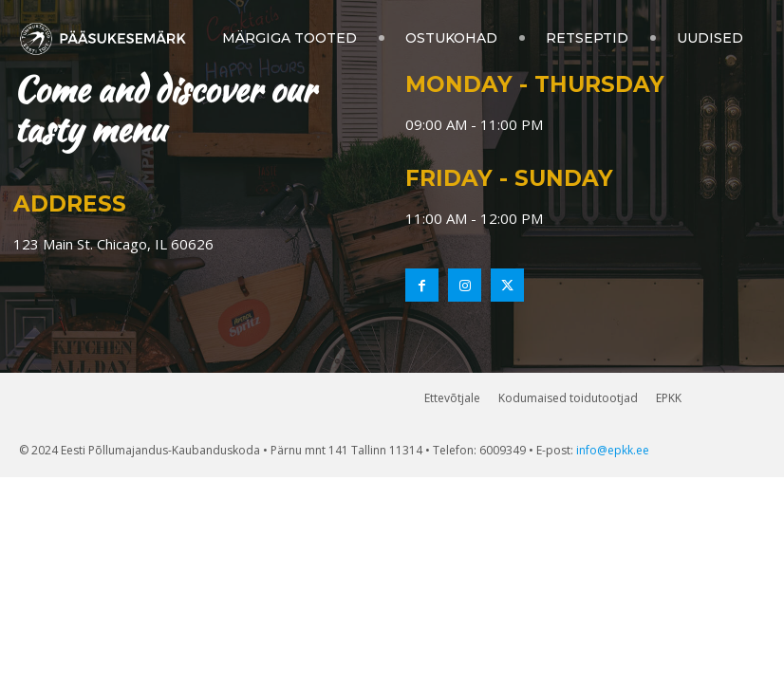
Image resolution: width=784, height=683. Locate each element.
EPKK (669, 398)
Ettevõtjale (452, 398)
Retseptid (587, 38)
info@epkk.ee (613, 450)
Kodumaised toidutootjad (568, 398)
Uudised (710, 38)
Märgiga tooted (289, 38)
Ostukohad (451, 38)
